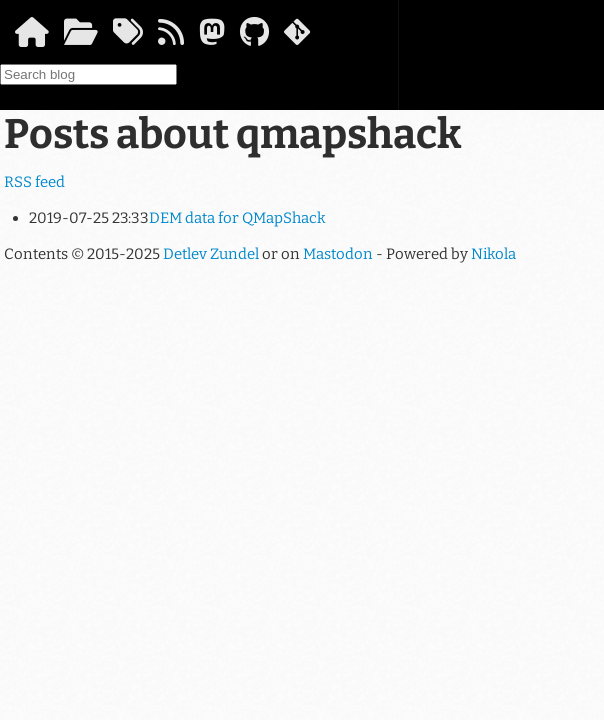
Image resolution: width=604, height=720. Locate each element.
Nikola (493, 254)
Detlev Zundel (211, 254)
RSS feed (34, 182)
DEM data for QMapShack (237, 218)
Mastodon (338, 254)
